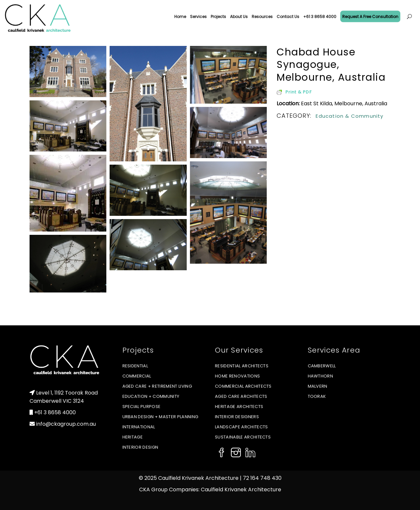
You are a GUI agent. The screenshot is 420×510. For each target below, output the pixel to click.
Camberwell (322, 366)
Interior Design (140, 447)
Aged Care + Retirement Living (157, 386)
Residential (135, 366)
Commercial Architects (243, 386)
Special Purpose (142, 407)
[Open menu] (409, 16)
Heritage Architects (239, 407)
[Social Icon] (221, 453)
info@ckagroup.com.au (66, 424)
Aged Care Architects (241, 396)
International (139, 427)
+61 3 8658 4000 (55, 412)
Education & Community (349, 116)
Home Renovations (237, 376)
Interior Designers (237, 417)
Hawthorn (321, 376)
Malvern (318, 386)
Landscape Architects (241, 427)
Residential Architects (242, 366)
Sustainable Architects (243, 437)
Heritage (133, 437)
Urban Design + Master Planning (160, 417)
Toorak (317, 396)
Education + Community (151, 396)
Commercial (137, 376)
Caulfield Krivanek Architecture (241, 490)
